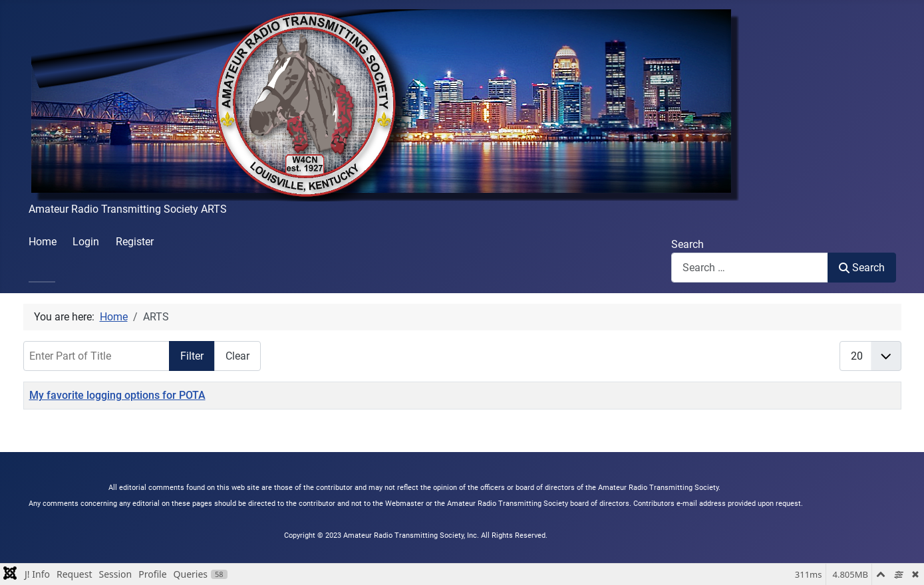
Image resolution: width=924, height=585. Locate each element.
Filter (192, 356)
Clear (237, 356)
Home (43, 242)
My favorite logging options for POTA (117, 395)
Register (135, 242)
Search (688, 244)
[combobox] (750, 268)
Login (86, 242)
